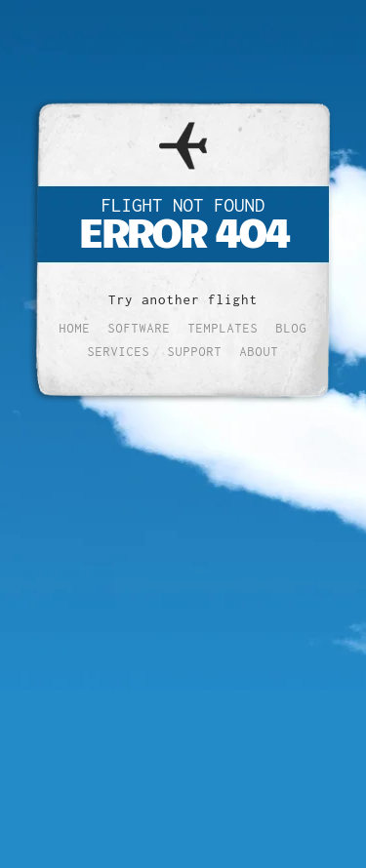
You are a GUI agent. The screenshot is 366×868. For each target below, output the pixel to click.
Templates (224, 328)
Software (140, 328)
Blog (292, 328)
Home (75, 328)
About (260, 352)
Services (119, 352)
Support (195, 352)
